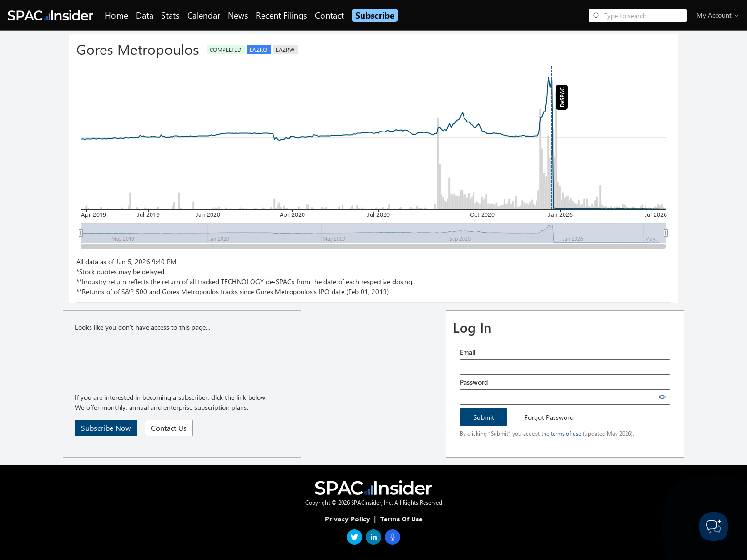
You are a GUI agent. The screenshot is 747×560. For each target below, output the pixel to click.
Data (145, 15)
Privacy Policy (348, 519)
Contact (329, 15)
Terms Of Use (401, 519)
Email (468, 352)
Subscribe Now (106, 428)
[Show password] (662, 397)
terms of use (566, 433)
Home (116, 15)
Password (474, 382)
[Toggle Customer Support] (714, 527)
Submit (484, 417)
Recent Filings (282, 15)
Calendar (204, 15)
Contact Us (169, 428)
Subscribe (375, 15)
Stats (170, 15)
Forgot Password (549, 417)
